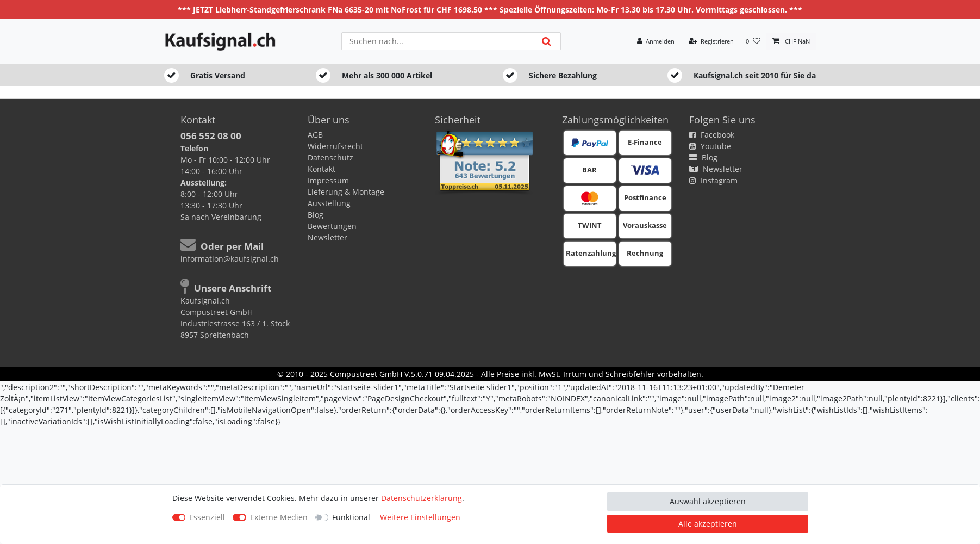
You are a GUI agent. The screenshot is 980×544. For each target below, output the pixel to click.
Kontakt (322, 169)
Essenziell (207, 517)
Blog (316, 215)
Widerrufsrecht (335, 146)
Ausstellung (329, 203)
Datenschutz (330, 157)
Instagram (713, 180)
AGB (315, 135)
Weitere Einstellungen (420, 517)
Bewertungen (332, 226)
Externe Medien (279, 517)
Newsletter (327, 237)
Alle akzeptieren (708, 524)
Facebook (712, 135)
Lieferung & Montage (346, 192)
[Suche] (546, 41)
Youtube (710, 146)
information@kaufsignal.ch (230, 259)
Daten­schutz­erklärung (422, 498)
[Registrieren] (711, 42)
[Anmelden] (656, 42)
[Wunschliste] (753, 42)
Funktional (351, 517)
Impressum (328, 180)
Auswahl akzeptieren (708, 501)
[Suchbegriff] (437, 41)
